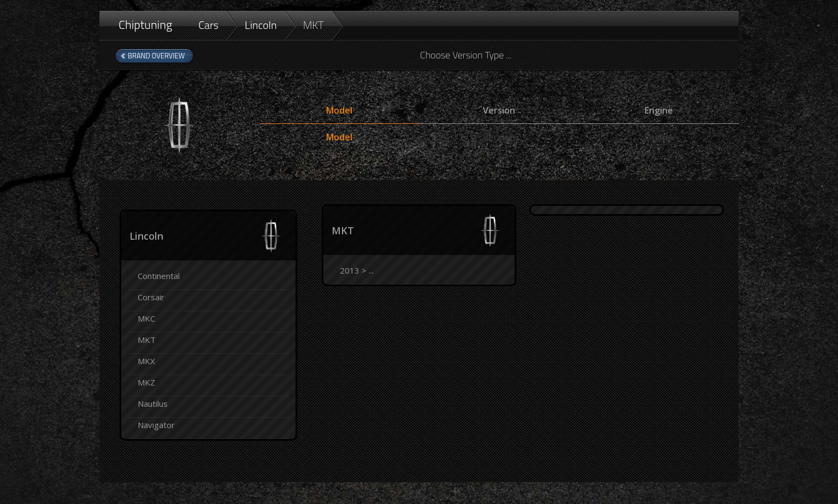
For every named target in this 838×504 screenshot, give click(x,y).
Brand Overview (156, 56)
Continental (159, 276)
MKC (146, 318)
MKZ (146, 382)
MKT (314, 25)
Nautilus (153, 404)
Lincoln (261, 25)
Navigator (156, 425)
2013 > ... (357, 270)
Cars (208, 25)
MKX (146, 361)
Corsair (151, 297)
